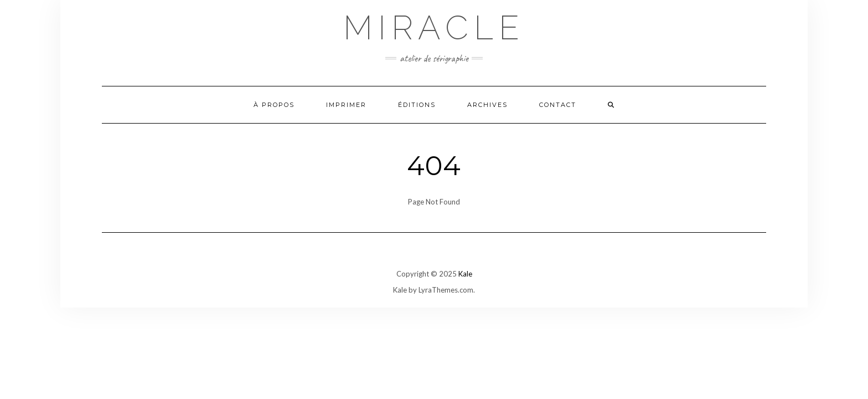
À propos (274, 105)
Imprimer (346, 105)
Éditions (417, 105)
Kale (465, 274)
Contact (558, 105)
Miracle (434, 28)
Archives (487, 105)
